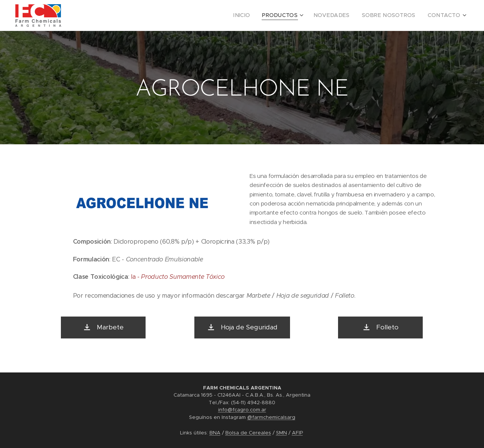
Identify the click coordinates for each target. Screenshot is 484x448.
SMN (282, 433)
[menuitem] (259, 15)
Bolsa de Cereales (248, 433)
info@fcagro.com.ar (242, 410)
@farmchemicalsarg (271, 417)
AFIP (297, 433)
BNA (215, 433)
